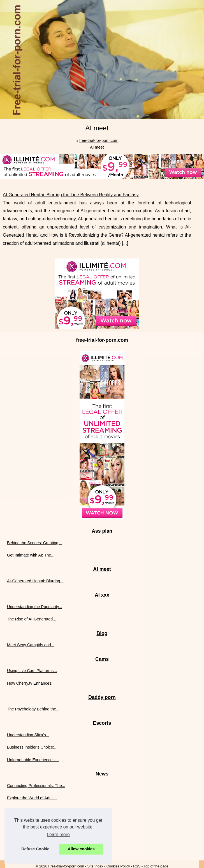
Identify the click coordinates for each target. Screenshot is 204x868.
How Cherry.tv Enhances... (31, 683)
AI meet (97, 147)
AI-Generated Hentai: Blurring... (35, 581)
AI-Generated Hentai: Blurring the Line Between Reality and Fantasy (71, 195)
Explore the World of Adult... (32, 798)
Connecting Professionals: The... (36, 786)
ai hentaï (111, 243)
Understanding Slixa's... (28, 735)
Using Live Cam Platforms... (32, 671)
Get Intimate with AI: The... (31, 555)
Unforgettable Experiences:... (33, 760)
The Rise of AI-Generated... (32, 619)
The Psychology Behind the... (33, 709)
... (125, 243)
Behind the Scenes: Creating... (34, 543)
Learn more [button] (58, 834)
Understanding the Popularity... (35, 607)
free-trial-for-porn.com (99, 140)
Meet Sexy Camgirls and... (31, 645)
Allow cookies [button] (81, 849)
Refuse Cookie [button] (35, 849)
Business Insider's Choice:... (32, 747)
